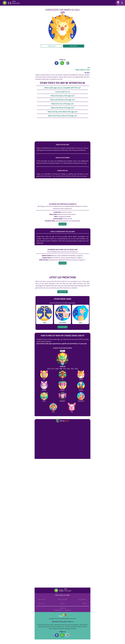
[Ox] (62, 376)
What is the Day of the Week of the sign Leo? (62, 112)
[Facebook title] (57, 63)
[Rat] (44, 376)
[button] (118, 3)
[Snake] (62, 386)
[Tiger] (81, 376)
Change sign (51, 46)
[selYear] (63, 351)
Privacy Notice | (64, 622)
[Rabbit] (44, 386)
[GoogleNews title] (68, 63)
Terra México (83, 599)
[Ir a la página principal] (37, 425)
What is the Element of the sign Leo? (62, 100)
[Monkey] (62, 397)
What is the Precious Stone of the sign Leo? (62, 116)
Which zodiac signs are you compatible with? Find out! (63, 88)
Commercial (58, 610)
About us (71, 622)
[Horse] (81, 386)
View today (74, 46)
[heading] (63, 224)
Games (85, 603)
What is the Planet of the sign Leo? (62, 108)
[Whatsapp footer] (62, 635)
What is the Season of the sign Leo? (63, 96)
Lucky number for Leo (63, 92)
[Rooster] (81, 397)
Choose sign (62, 327)
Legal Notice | (56, 622)
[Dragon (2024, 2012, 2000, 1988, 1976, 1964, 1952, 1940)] (62, 361)
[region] (62, 53)
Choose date (62, 292)
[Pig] (72, 408)
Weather (63, 603)
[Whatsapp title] (62, 63)
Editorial (68, 610)
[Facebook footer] (57, 635)
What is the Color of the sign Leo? (62, 104)
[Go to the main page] (11, 3)
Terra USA (41, 603)
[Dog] (53, 408)
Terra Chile (42, 599)
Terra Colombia (63, 599)
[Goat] (44, 397)
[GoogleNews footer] (67, 635)
